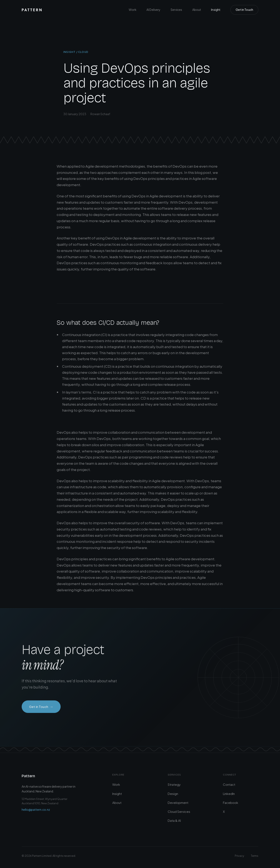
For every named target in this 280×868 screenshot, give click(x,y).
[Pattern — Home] (32, 10)
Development (178, 803)
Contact (229, 784)
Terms (255, 856)
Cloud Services (179, 811)
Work (133, 10)
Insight (216, 10)
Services (176, 10)
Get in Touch (244, 10)
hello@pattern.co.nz (36, 809)
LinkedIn (229, 794)
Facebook (231, 803)
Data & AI (174, 820)
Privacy (239, 856)
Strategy (174, 784)
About (197, 10)
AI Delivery (154, 10)
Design (173, 794)
